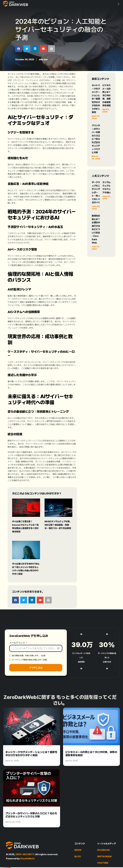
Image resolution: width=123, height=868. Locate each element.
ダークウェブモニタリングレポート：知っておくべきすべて (96, 192)
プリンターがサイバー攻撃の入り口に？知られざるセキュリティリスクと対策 (96, 139)
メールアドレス (17, 678)
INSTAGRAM (104, 856)
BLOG (78, 856)
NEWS (78, 850)
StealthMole (27, 859)
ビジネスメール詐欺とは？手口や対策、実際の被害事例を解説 (106, 95)
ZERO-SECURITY (25, 854)
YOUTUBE (103, 863)
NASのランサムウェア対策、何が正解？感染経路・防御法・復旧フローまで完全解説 (58, 525)
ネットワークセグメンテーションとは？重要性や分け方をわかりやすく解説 (96, 99)
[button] (118, 4)
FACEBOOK (103, 850)
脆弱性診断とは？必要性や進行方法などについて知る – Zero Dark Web (96, 229)
